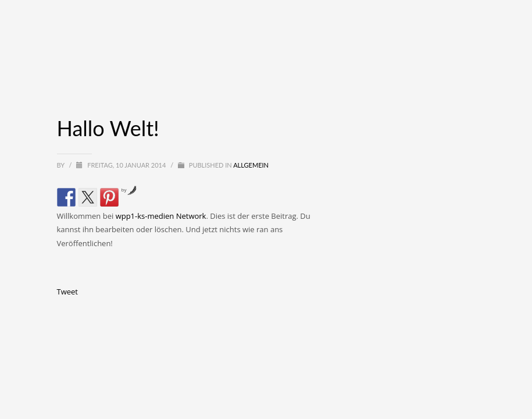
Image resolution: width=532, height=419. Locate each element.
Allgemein (251, 165)
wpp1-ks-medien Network (161, 216)
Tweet (67, 292)
